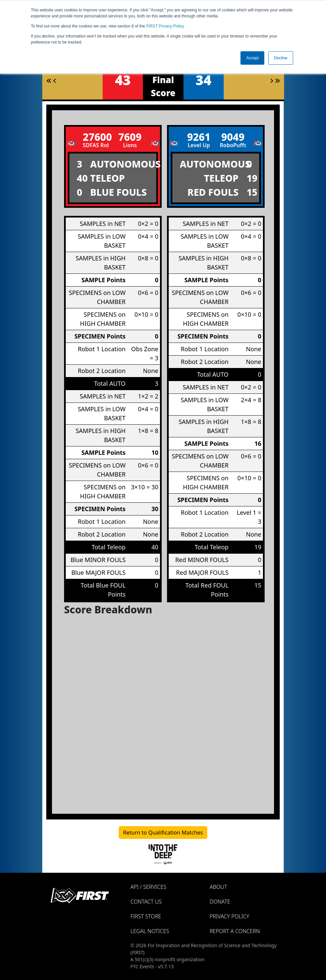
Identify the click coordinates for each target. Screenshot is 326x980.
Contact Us (146, 902)
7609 (130, 137)
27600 (96, 137)
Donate (220, 902)
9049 (233, 137)
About (218, 887)
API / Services (148, 887)
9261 (199, 137)
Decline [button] (281, 58)
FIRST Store (146, 916)
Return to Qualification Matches (163, 833)
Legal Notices (150, 931)
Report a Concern (235, 931)
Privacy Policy (165, 26)
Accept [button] (252, 58)
